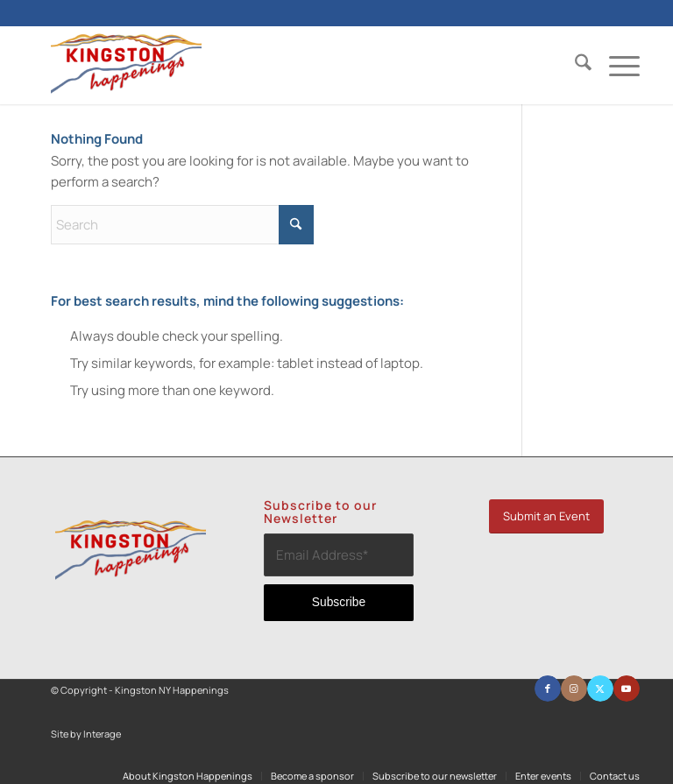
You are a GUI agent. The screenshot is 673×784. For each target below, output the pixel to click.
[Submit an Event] (546, 516)
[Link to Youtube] (627, 689)
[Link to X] (600, 689)
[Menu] (616, 65)
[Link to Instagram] (574, 689)
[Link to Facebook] (548, 689)
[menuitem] (574, 65)
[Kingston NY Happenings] (126, 65)
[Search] (574, 65)
